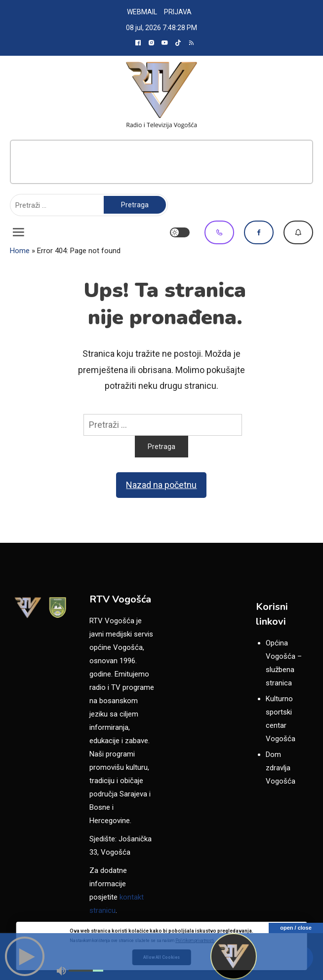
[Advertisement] (161, 162)
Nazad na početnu (161, 485)
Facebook (259, 232)
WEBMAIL (142, 12)
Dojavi (298, 232)
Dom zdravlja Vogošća (281, 768)
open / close (296, 928)
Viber (219, 232)
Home (20, 251)
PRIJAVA (178, 12)
